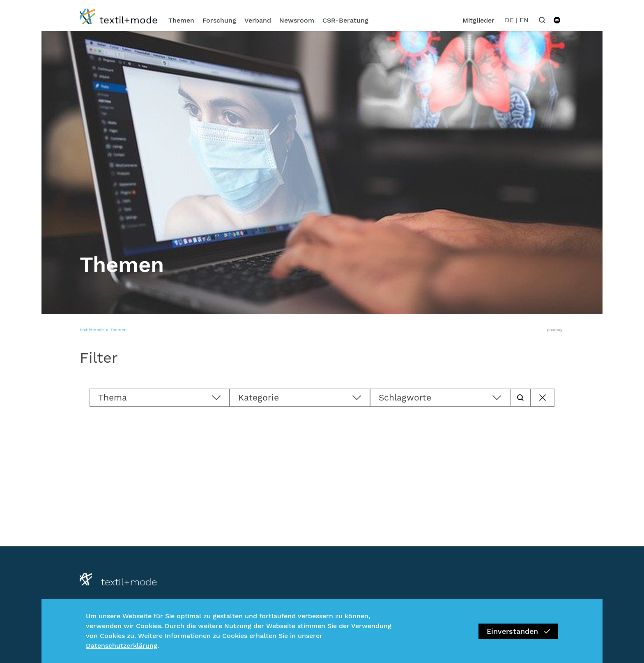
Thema (113, 397)
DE (509, 20)
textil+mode (92, 330)
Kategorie (259, 397)
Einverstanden (518, 631)
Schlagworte (405, 397)
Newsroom (297, 20)
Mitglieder (478, 20)
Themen (181, 20)
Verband (258, 20)
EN (524, 20)
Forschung (219, 20)
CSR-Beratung (345, 20)
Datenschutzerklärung (122, 646)
